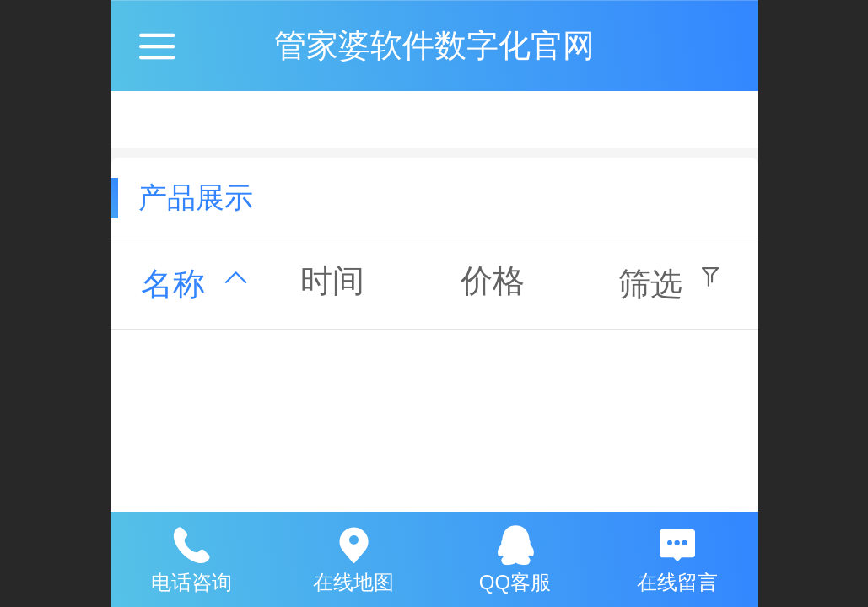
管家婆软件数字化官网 (434, 45)
